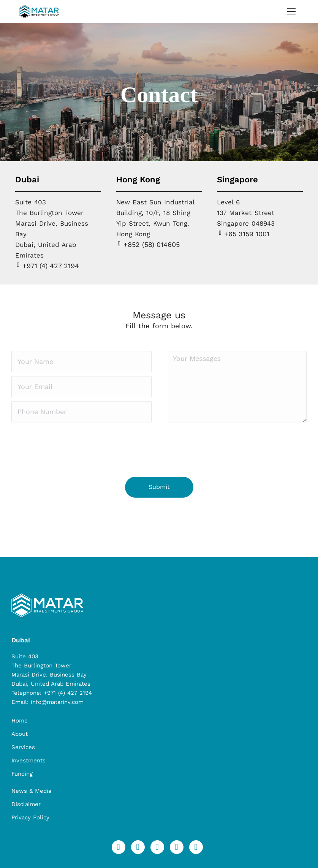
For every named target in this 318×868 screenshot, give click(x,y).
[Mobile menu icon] (291, 11)
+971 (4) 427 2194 (68, 693)
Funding (22, 774)
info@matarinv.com (57, 702)
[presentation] (69, 449)
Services (23, 747)
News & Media (31, 791)
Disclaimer (26, 804)
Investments (28, 760)
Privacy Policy (30, 817)
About (20, 734)
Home (20, 721)
